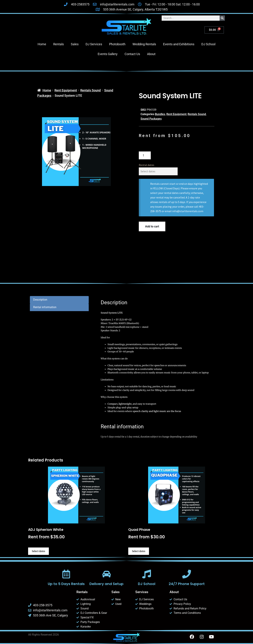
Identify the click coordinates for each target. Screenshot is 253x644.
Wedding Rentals (144, 44)
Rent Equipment (66, 90)
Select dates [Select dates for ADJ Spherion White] (38, 551)
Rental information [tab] (45, 307)
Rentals (59, 44)
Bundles (160, 114)
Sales (75, 44)
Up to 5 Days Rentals (66, 584)
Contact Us (132, 54)
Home (42, 44)
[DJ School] (147, 574)
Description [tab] (40, 300)
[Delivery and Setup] (106, 574)
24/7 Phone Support (187, 584)
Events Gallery (108, 54)
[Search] (222, 18)
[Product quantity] (145, 155)
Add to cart (152, 226)
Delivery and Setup (106, 584)
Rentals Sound (90, 90)
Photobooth (117, 44)
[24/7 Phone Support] (187, 574)
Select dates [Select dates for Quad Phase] (139, 551)
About (151, 54)
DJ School (208, 44)
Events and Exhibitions (179, 44)
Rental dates (147, 165)
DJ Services (94, 44)
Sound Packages (151, 119)
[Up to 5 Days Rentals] (66, 574)
